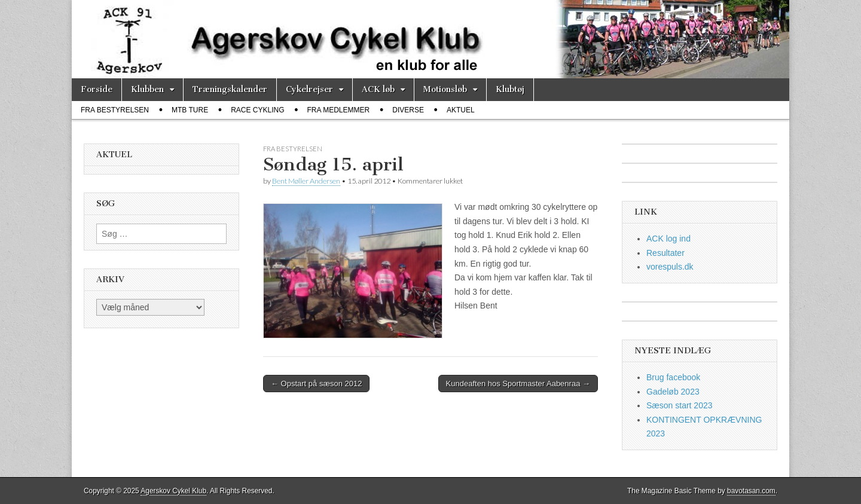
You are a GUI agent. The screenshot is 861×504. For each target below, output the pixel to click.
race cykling (257, 110)
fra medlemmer (339, 110)
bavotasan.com (751, 491)
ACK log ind (668, 239)
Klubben (147, 89)
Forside (97, 89)
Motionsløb (445, 89)
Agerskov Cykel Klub (173, 491)
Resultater (665, 253)
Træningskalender (230, 89)
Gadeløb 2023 (673, 392)
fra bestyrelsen (115, 110)
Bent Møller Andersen (306, 181)
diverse (408, 110)
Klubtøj (510, 89)
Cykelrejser (309, 89)
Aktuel (461, 110)
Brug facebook (673, 377)
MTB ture (190, 110)
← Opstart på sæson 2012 (316, 384)
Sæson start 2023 (680, 405)
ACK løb (378, 89)
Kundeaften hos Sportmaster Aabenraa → (518, 384)
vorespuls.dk (670, 267)
